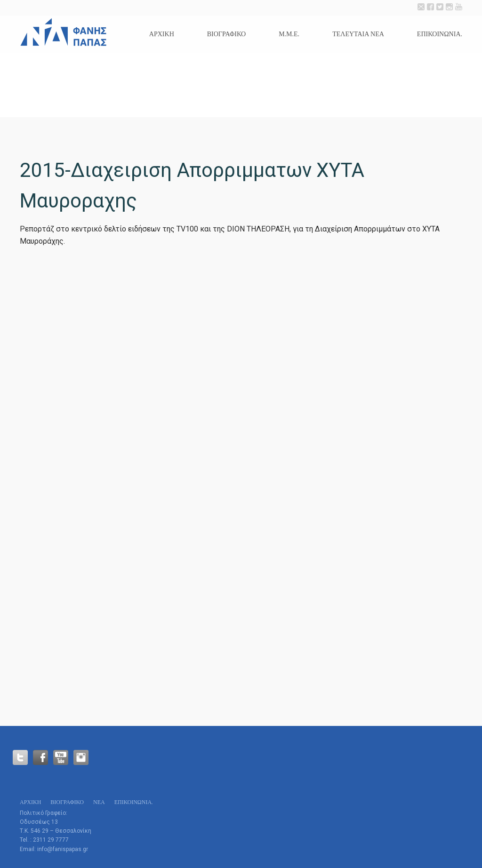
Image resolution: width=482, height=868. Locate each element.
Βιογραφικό (226, 34)
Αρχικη (162, 34)
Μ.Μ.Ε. (289, 34)
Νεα (99, 802)
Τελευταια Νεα (358, 34)
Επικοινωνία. (440, 34)
